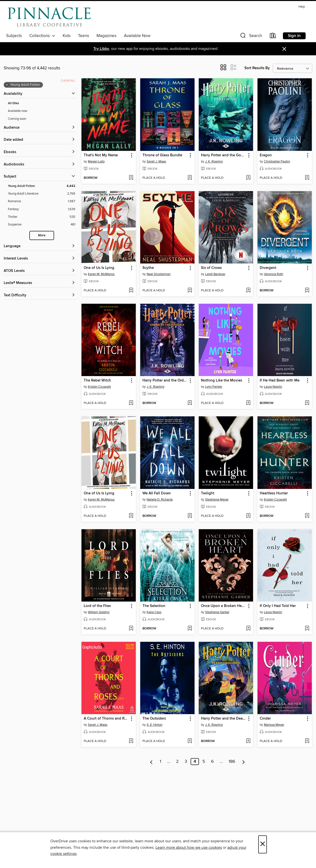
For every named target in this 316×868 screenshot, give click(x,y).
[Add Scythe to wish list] (190, 291)
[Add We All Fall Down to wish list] (190, 516)
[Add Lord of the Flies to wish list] (131, 629)
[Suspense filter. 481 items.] (42, 225)
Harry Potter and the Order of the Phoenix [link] (165, 381)
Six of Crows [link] (211, 268)
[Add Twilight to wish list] (248, 516)
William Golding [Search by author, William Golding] (99, 612)
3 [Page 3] (186, 762)
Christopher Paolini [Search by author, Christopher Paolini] (277, 161)
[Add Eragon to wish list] (307, 178)
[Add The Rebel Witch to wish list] (131, 403)
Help (302, 7)
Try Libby (101, 49)
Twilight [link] (208, 493)
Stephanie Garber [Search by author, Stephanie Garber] (217, 612)
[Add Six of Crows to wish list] (248, 291)
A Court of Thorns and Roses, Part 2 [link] (106, 719)
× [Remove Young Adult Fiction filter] (7, 85)
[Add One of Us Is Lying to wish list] (131, 291)
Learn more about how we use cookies (189, 848)
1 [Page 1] (160, 762)
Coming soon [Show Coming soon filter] (17, 119)
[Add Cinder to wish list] (307, 741)
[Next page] (244, 762)
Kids (67, 36)
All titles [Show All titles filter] (13, 103)
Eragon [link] (266, 155)
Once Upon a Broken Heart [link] (224, 606)
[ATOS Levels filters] (39, 271)
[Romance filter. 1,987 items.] (42, 201)
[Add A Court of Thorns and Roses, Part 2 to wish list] (131, 741)
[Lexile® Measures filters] (39, 283)
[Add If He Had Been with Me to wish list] (307, 403)
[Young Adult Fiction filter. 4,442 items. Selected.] (42, 186)
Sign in (294, 36)
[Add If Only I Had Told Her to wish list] (307, 629)
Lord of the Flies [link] (97, 606)
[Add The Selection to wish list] (190, 629)
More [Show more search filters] (42, 235)
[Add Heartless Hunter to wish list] (307, 516)
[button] (251, 37)
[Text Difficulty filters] (39, 295)
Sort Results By (257, 68)
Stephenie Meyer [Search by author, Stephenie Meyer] (217, 500)
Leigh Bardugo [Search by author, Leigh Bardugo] (215, 274)
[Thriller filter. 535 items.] (42, 217)
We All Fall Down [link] (157, 493)
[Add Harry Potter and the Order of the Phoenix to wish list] (190, 403)
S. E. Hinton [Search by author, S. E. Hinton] (155, 725)
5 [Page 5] (204, 762)
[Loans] (273, 37)
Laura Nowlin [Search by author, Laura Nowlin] (273, 387)
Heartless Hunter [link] (274, 493)
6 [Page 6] (212, 762)
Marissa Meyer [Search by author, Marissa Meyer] (274, 725)
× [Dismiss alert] (284, 49)
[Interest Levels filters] (39, 259)
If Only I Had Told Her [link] (278, 606)
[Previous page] (151, 762)
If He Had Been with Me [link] (280, 381)
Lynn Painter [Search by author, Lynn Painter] (214, 387)
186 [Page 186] (232, 762)
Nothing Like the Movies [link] (222, 381)
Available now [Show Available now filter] (18, 111)
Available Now (137, 36)
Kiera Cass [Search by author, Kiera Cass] (154, 612)
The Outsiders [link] (154, 719)
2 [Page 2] (177, 762)
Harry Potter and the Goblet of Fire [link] (224, 155)
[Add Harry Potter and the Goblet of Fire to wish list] (248, 178)
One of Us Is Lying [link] (99, 268)
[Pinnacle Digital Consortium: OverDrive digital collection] (49, 17)
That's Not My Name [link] (101, 155)
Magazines (107, 36)
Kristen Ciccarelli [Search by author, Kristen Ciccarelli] (99, 387)
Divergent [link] (268, 268)
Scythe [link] (148, 268)
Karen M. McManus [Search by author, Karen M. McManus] (101, 274)
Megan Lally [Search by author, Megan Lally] (96, 161)
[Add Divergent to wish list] (307, 291)
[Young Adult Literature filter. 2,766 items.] (42, 194)
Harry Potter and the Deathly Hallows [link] (224, 719)
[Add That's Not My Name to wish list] (131, 178)
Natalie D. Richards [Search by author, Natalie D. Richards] (160, 500)
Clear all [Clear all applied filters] (68, 81)
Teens (84, 36)
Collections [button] (42, 36)
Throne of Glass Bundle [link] (162, 155)
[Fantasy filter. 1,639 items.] (42, 209)
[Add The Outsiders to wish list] (190, 741)
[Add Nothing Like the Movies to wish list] (248, 403)
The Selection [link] (154, 606)
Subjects (14, 36)
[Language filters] (39, 246)
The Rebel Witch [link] (97, 381)
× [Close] (263, 844)
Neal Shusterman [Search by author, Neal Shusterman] (159, 274)
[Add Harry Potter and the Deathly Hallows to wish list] (248, 741)
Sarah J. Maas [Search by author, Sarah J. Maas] (156, 161)
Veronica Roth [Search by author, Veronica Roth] (274, 274)
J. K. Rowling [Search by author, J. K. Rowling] (214, 161)
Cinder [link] (265, 719)
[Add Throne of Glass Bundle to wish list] (190, 178)
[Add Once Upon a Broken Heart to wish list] (248, 629)
